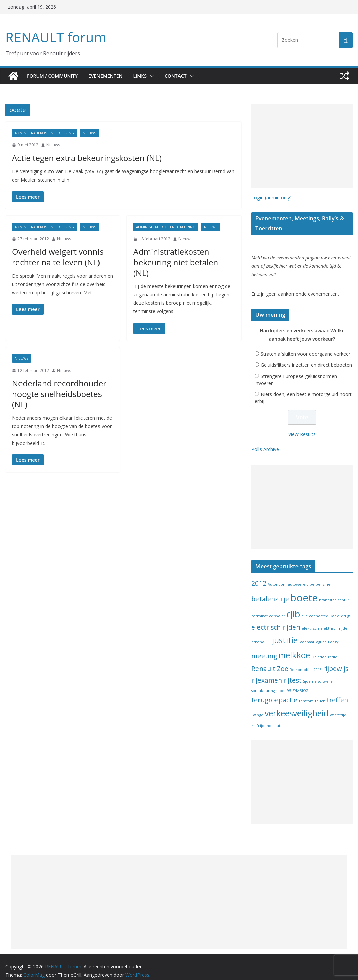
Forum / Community (53, 76)
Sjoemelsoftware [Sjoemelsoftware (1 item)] (318, 674)
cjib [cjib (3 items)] (293, 607)
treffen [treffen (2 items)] (337, 693)
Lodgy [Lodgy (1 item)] (333, 635)
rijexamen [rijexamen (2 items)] (267, 673)
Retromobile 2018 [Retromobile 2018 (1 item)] (306, 663)
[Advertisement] (302, 146)
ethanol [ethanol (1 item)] (258, 635)
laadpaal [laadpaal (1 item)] (307, 635)
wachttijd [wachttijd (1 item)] (338, 708)
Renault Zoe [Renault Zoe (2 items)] (270, 661)
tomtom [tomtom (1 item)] (306, 694)
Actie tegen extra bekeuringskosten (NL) (78, 158)
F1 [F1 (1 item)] (269, 635)
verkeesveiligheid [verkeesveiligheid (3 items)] (297, 706)
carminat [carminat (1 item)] (260, 609)
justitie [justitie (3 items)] (285, 633)
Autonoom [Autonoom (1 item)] (277, 577)
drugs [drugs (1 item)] (346, 609)
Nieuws (89, 133)
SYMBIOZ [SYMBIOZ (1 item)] (300, 684)
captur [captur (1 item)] (343, 593)
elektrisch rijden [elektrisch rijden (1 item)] (335, 621)
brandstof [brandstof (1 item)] (328, 593)
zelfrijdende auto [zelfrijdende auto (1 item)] (267, 719)
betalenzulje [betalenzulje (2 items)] (270, 592)
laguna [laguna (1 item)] (321, 635)
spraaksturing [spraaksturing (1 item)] (263, 684)
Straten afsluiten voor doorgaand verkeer (305, 347)
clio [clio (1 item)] (304, 609)
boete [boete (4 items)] (304, 591)
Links (145, 76)
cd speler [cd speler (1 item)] (277, 609)
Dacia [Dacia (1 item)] (335, 609)
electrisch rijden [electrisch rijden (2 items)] (276, 620)
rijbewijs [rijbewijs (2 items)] (336, 661)
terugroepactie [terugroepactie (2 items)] (274, 693)
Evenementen (109, 76)
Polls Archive (265, 442)
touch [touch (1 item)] (320, 694)
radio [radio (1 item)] (333, 650)
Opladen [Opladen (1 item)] (319, 650)
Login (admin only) (272, 198)
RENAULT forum (54, 37)
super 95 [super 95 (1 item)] (284, 684)
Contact (182, 76)
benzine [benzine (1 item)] (323, 577)
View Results (302, 427)
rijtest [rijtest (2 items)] (292, 673)
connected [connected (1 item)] (319, 609)
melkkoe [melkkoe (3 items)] (294, 648)
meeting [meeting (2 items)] (264, 649)
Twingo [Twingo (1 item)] (257, 708)
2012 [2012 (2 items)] (259, 576)
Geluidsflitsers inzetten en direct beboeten (306, 358)
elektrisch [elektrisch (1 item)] (310, 621)
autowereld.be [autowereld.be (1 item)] (301, 577)
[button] (156, 76)
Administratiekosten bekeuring (44, 133)
